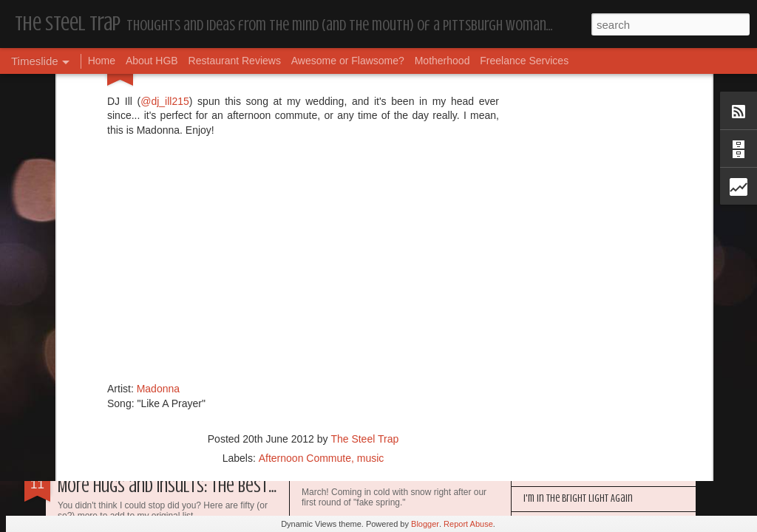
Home (102, 61)
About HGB (152, 61)
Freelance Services (524, 61)
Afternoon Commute (305, 300)
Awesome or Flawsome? (348, 61)
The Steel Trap (364, 281)
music (371, 300)
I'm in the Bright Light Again (578, 498)
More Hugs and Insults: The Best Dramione (196, 487)
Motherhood (442, 61)
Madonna (158, 231)
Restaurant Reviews (235, 61)
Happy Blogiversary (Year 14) (578, 473)
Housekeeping (337, 477)
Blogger (425, 524)
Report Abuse (468, 524)
